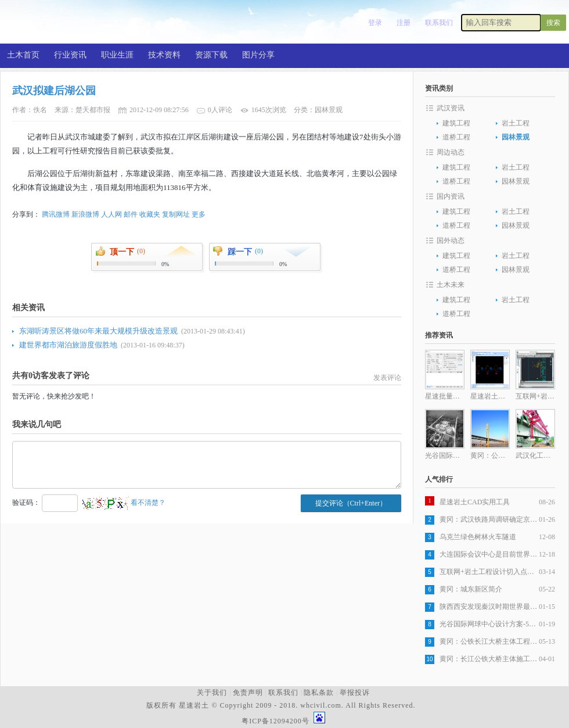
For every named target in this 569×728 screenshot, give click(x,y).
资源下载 (211, 55)
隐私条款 (319, 693)
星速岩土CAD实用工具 (475, 502)
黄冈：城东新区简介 (471, 589)
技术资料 (164, 55)
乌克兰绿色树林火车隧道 (478, 537)
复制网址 (176, 214)
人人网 (111, 214)
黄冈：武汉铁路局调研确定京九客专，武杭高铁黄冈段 (489, 519)
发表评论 (387, 378)
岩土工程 (516, 123)
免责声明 (248, 693)
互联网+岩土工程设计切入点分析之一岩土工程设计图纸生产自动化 (489, 572)
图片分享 (258, 55)
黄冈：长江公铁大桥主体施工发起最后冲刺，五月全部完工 (489, 659)
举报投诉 (355, 693)
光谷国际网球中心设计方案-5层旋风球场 (489, 624)
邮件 (131, 214)
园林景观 (516, 137)
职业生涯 (117, 55)
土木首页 (23, 55)
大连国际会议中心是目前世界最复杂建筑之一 (489, 554)
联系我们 (439, 23)
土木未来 (451, 285)
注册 (404, 23)
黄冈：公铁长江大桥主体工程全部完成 (489, 641)
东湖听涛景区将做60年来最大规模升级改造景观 (98, 331)
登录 (375, 23)
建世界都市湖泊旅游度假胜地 (68, 345)
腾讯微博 (56, 214)
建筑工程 (456, 123)
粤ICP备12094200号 (276, 721)
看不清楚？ (124, 503)
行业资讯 (70, 55)
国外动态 (451, 241)
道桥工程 (456, 137)
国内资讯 (451, 196)
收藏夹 (150, 214)
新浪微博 (85, 214)
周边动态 (451, 152)
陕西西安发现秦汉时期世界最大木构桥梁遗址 (489, 607)
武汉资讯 (451, 108)
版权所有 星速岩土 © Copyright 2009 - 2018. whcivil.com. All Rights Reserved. (283, 705)
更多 (199, 214)
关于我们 (212, 693)
